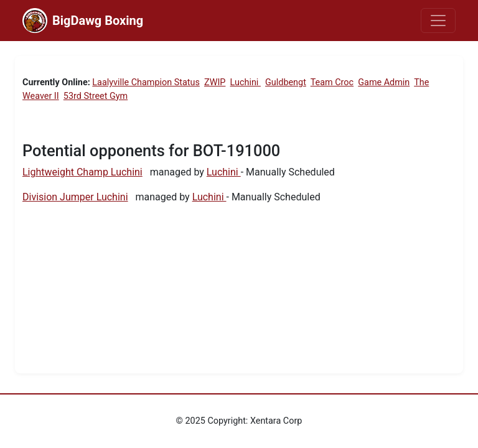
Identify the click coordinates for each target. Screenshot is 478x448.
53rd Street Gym (96, 96)
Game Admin (384, 82)
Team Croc (332, 82)
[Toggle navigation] (438, 21)
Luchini (246, 82)
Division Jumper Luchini (75, 197)
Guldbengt (286, 82)
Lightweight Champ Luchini (82, 172)
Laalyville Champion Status (146, 82)
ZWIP (215, 82)
